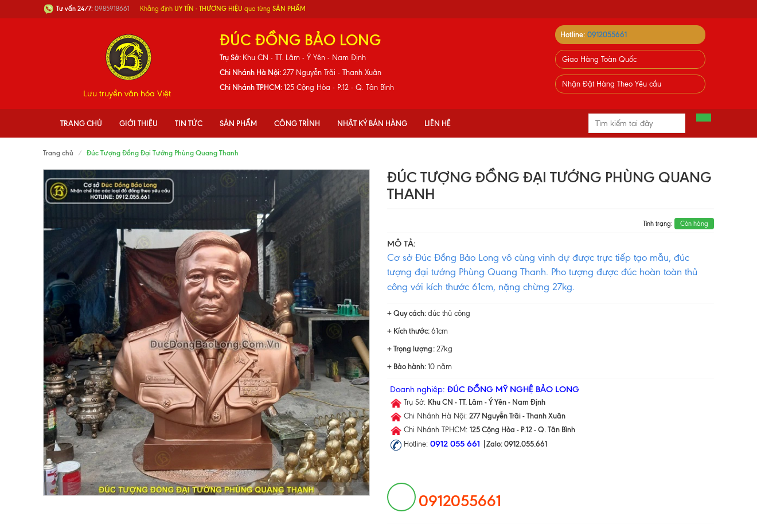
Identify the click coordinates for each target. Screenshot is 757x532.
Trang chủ (81, 123)
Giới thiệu (138, 123)
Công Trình (297, 123)
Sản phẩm (238, 123)
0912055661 (607, 34)
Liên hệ (438, 123)
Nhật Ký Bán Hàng (372, 123)
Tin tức (189, 123)
